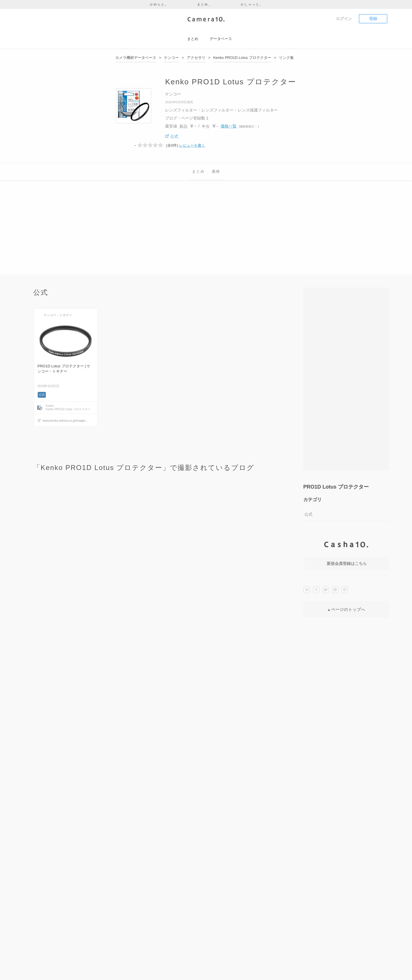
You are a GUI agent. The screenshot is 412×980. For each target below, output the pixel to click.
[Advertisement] (206, 234)
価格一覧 (229, 126)
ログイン (344, 19)
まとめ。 (205, 4)
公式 (308, 514)
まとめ (198, 171)
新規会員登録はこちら (347, 563)
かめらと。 (159, 4)
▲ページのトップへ (346, 609)
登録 (373, 19)
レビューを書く (192, 145)
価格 (216, 171)
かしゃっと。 (252, 4)
